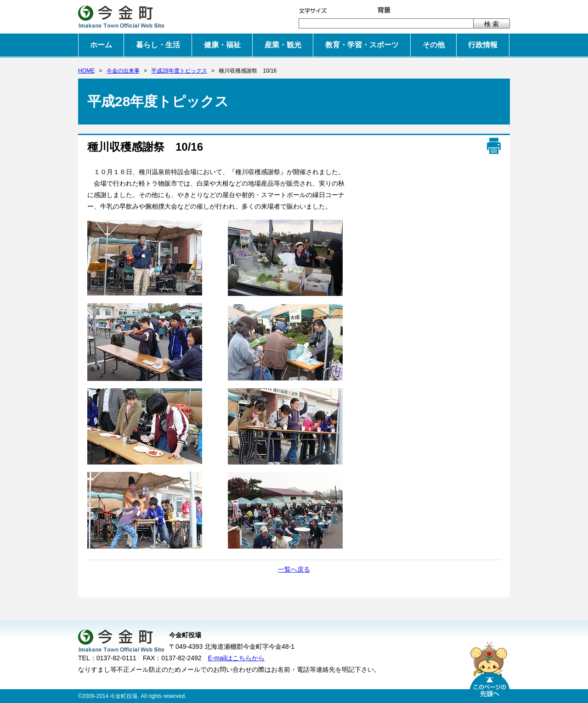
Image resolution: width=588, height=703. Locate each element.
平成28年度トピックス (179, 71)
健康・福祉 (222, 45)
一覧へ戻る (294, 569)
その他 (434, 45)
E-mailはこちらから (237, 658)
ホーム (101, 45)
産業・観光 (283, 45)
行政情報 (483, 45)
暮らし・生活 (158, 45)
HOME (86, 71)
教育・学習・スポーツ (362, 45)
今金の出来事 (123, 71)
